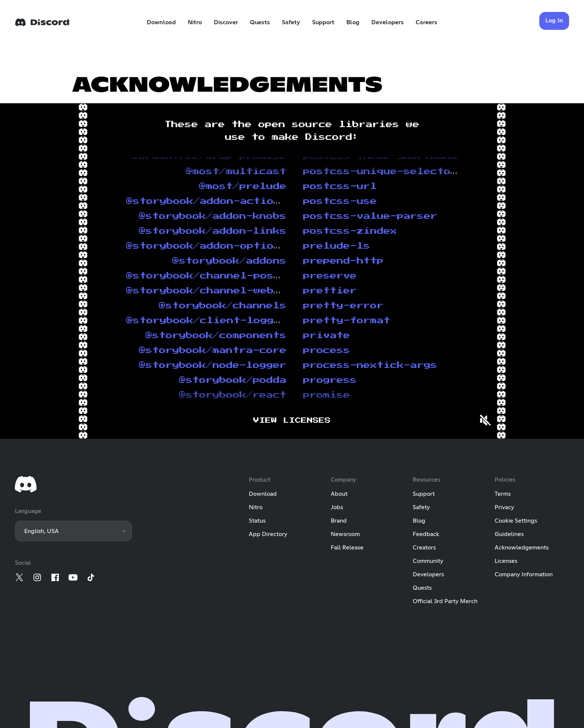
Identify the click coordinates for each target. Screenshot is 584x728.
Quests (260, 22)
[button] (73, 531)
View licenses (292, 420)
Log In (554, 21)
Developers (388, 22)
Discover (226, 22)
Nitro (195, 22)
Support (323, 22)
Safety (291, 22)
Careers (426, 22)
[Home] (42, 22)
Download (161, 22)
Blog (353, 22)
